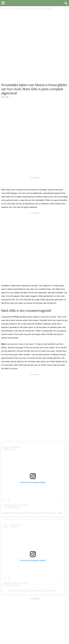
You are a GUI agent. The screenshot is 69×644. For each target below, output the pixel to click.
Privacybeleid (20, 638)
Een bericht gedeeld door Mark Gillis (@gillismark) (33, 561)
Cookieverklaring (31, 638)
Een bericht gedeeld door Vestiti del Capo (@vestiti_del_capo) (33, 483)
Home (3, 9)
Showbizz (9, 9)
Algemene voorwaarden (46, 638)
